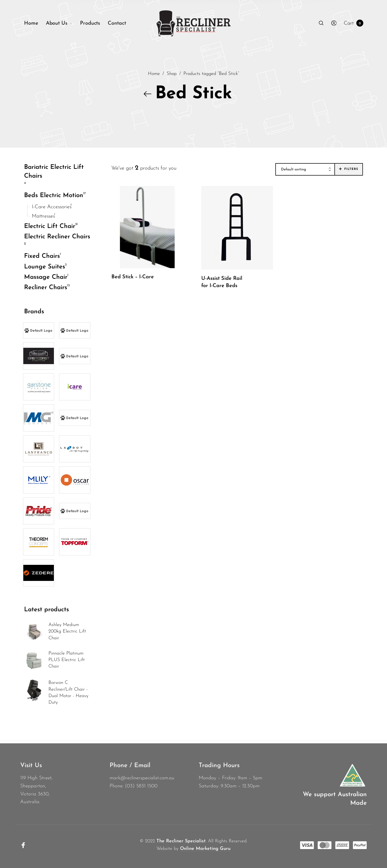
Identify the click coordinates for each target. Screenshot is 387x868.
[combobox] (305, 170)
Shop (172, 74)
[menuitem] (35, 23)
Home (154, 74)
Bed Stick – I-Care (133, 277)
